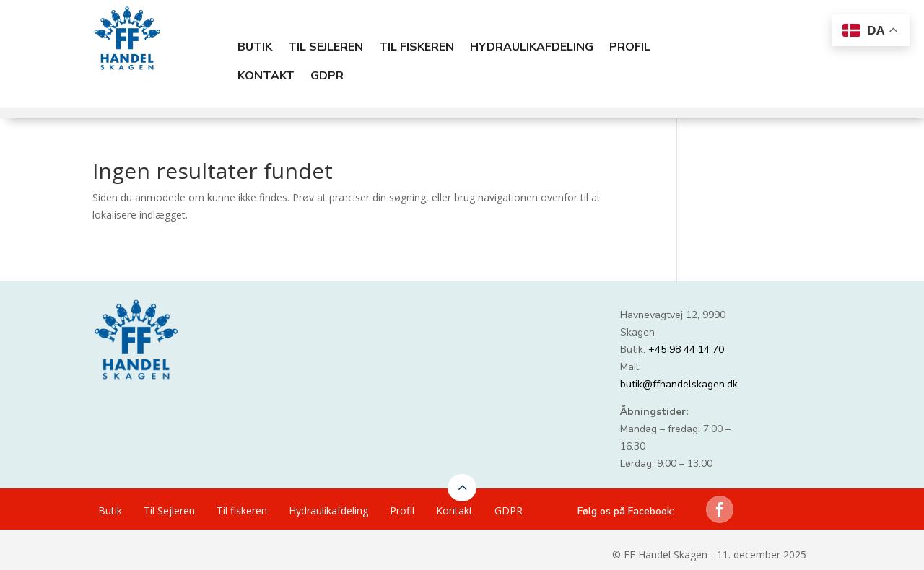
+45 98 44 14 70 (686, 350)
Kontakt (266, 76)
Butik (255, 47)
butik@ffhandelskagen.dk (679, 384)
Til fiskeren (417, 47)
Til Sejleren (326, 47)
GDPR (327, 76)
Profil (630, 47)
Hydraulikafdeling (532, 47)
